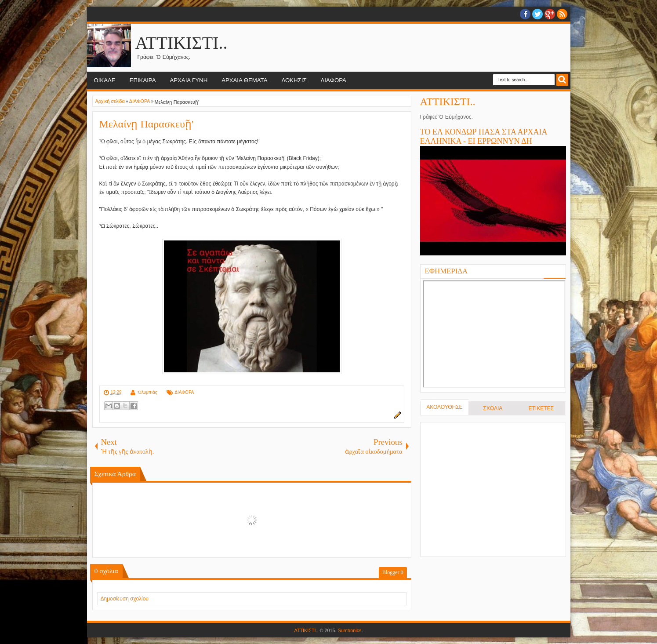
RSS (562, 14)
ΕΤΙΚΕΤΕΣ (541, 408)
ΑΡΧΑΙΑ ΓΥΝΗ (189, 80)
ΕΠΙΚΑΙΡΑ (143, 80)
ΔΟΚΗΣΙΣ (294, 80)
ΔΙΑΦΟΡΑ (334, 80)
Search (562, 80)
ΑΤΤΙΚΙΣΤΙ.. (181, 43)
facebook (525, 14)
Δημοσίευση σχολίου (125, 599)
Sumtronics (350, 630)
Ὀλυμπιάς (147, 392)
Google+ (550, 14)
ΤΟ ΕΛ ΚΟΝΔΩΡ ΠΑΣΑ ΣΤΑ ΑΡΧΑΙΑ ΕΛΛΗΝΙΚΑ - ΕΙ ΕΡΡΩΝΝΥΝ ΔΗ (484, 136)
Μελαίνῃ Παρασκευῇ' (147, 124)
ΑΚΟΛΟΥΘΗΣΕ (444, 407)
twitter (537, 14)
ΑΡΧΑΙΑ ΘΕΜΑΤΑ (244, 80)
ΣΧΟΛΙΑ (493, 408)
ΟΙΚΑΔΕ (105, 80)
